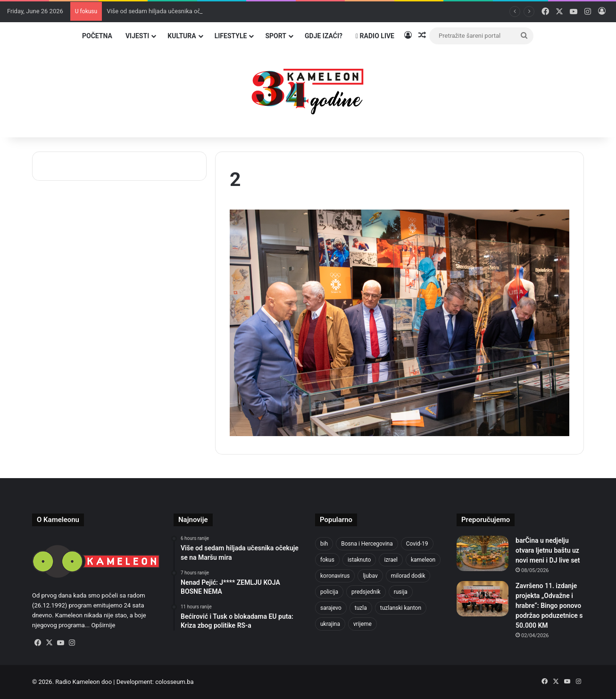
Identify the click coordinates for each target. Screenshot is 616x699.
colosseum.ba (174, 682)
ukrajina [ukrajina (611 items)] (330, 624)
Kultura (182, 36)
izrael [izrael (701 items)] (391, 560)
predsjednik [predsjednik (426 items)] (366, 592)
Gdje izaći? (324, 36)
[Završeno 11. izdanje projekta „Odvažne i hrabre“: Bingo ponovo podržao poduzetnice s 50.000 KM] (483, 599)
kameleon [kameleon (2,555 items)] (423, 560)
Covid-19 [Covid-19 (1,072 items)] (417, 544)
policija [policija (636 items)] (329, 592)
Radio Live (375, 36)
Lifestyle (231, 36)
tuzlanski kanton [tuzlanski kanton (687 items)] (401, 608)
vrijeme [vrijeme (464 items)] (362, 624)
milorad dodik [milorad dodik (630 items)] (408, 576)
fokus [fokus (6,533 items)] (327, 560)
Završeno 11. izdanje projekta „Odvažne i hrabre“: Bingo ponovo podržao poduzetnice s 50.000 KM (549, 606)
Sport (276, 36)
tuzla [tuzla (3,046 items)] (361, 608)
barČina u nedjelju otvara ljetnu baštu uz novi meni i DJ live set (548, 550)
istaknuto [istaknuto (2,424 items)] (359, 560)
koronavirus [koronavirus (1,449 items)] (335, 576)
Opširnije (103, 625)
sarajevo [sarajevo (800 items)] (331, 608)
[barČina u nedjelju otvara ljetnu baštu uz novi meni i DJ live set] (483, 553)
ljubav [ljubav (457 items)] (370, 576)
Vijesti (137, 36)
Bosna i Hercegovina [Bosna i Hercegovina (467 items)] (367, 544)
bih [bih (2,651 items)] (324, 544)
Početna (97, 36)
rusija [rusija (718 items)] (401, 592)
